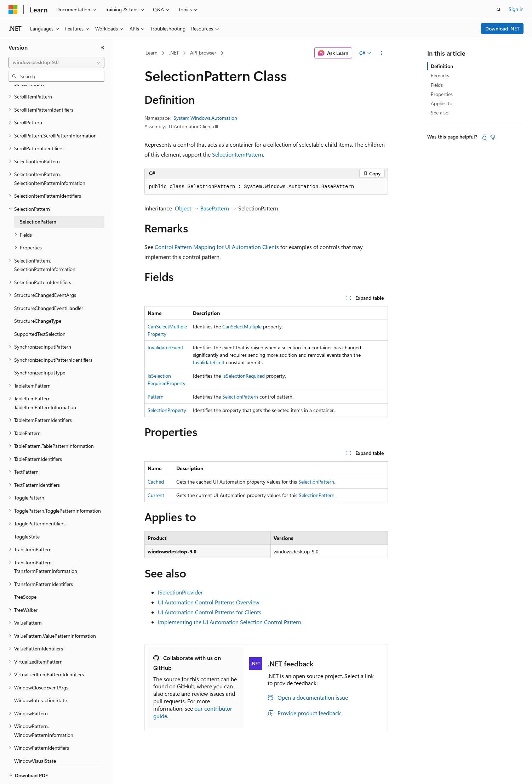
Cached (156, 482)
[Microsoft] (13, 10)
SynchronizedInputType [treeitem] (40, 348)
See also (440, 112)
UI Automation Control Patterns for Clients (210, 612)
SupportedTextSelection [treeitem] (40, 309)
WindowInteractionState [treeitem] (41, 676)
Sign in (516, 9)
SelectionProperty (167, 410)
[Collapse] (103, 47)
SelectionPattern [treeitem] (38, 197)
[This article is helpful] (484, 137)
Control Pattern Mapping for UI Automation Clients (217, 247)
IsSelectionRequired (244, 376)
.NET (174, 53)
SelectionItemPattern (238, 154)
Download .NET (502, 29)
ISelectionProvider (180, 592)
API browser (203, 53)
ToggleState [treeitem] (27, 512)
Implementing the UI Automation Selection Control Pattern (230, 622)
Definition (442, 66)
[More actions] (381, 53)
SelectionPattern (240, 397)
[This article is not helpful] (493, 137)
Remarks (440, 75)
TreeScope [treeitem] (25, 572)
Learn (151, 53)
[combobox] (56, 62)
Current (156, 495)
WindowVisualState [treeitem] (35, 736)
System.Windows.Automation (205, 118)
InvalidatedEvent (165, 347)
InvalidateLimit (209, 362)
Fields (437, 85)
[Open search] (499, 10)
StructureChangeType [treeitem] (38, 296)
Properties (442, 94)
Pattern (156, 397)
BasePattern (215, 208)
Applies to (442, 103)
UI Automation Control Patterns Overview (209, 602)
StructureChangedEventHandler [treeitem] (49, 284)
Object (183, 208)
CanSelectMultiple (242, 326)
